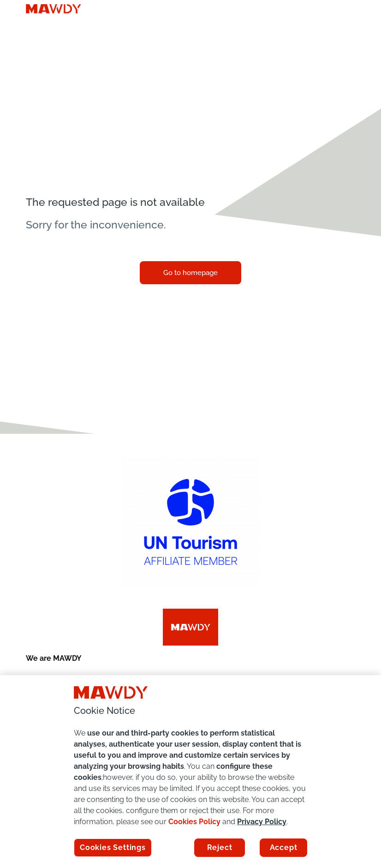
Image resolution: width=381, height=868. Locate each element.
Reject (220, 847)
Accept (284, 847)
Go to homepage (190, 273)
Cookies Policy (194, 822)
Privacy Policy (262, 822)
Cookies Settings (113, 847)
